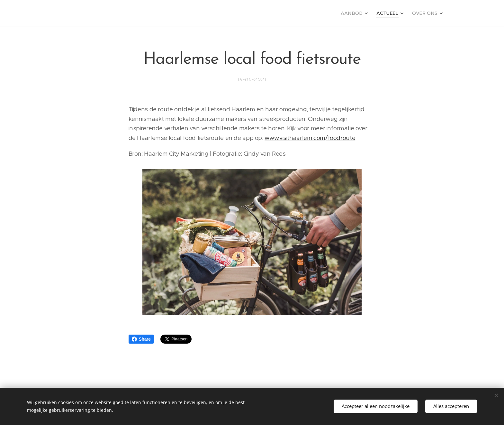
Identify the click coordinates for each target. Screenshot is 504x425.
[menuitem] (361, 13)
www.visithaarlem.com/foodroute (310, 138)
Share (141, 339)
